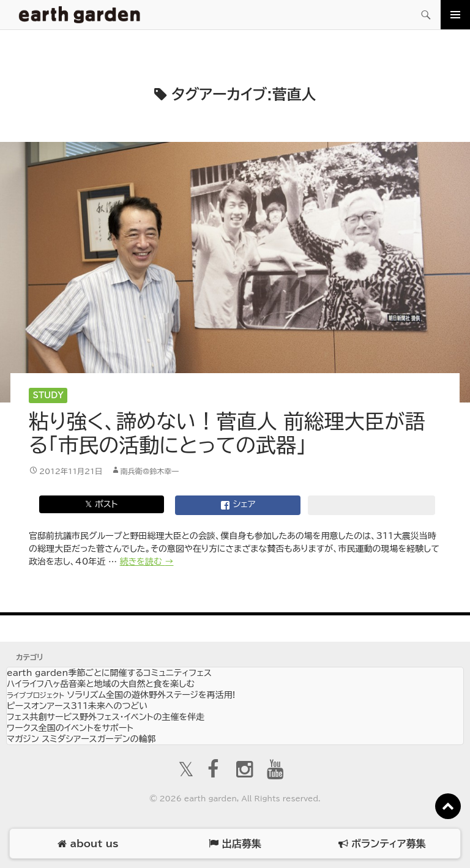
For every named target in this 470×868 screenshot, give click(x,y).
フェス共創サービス (106, 717)
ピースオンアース (77, 706)
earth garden (109, 673)
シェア (238, 505)
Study (48, 395)
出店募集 (235, 844)
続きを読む (147, 562)
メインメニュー (455, 15)
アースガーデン (80, 15)
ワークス (70, 728)
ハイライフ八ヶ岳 (101, 684)
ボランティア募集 (382, 844)
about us (88, 844)
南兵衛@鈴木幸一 (150, 471)
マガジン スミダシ (81, 739)
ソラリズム (121, 695)
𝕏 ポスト (101, 504)
